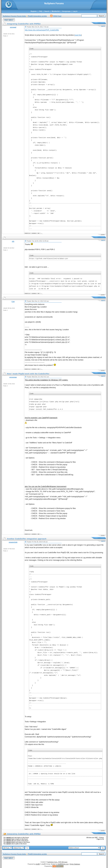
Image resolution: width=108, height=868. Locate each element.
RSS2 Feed (56, 16)
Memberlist (56, 11)
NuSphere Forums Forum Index (14, 16)
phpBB (38, 864)
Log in (75, 11)
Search (47, 11)
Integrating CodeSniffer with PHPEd (24, 834)
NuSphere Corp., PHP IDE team (57, 862)
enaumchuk (13, 542)
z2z (13, 241)
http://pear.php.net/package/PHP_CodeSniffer (42, 30)
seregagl (13, 27)
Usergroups (66, 11)
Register (34, 11)
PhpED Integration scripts (37, 16)
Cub (13, 302)
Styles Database (75, 864)
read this (78, 35)
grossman (13, 377)
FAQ (41, 11)
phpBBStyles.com (63, 864)
